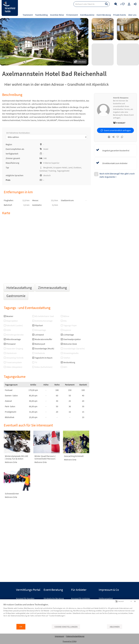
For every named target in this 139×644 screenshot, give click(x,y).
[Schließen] (135, 601)
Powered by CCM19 (70, 641)
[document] (69, 613)
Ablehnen (115, 627)
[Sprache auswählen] (116, 601)
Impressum (59, 636)
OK (21, 627)
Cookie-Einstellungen (66, 627)
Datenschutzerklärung (75, 636)
